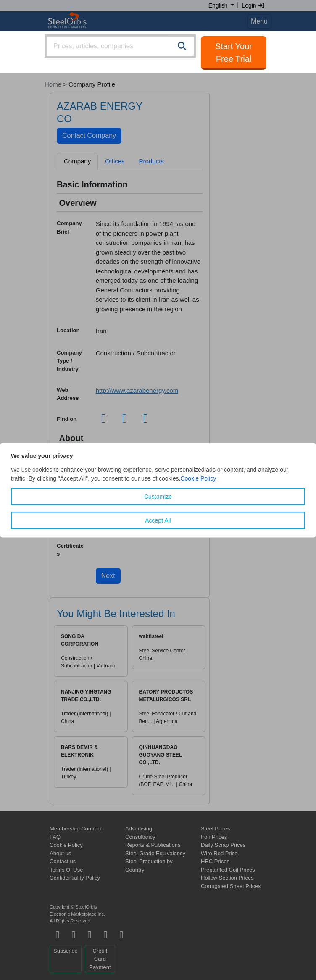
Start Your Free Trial (234, 53)
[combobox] (120, 46)
